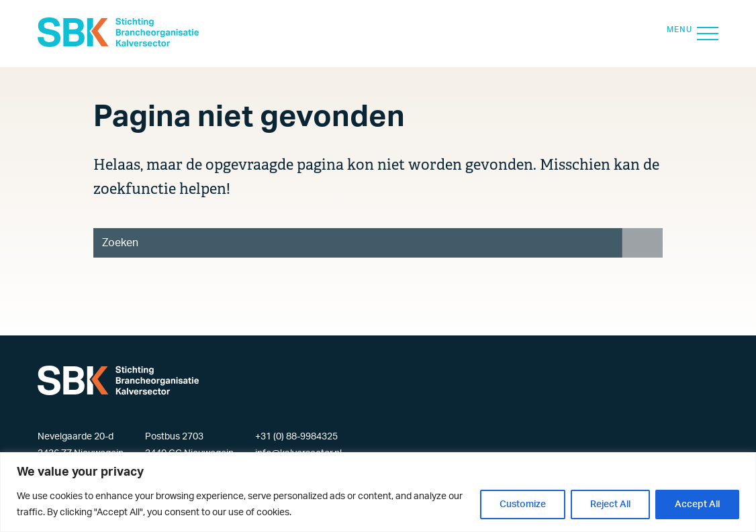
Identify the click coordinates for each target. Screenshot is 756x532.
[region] (378, 492)
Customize (523, 504)
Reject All (610, 504)
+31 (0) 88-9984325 (296, 437)
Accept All (697, 504)
